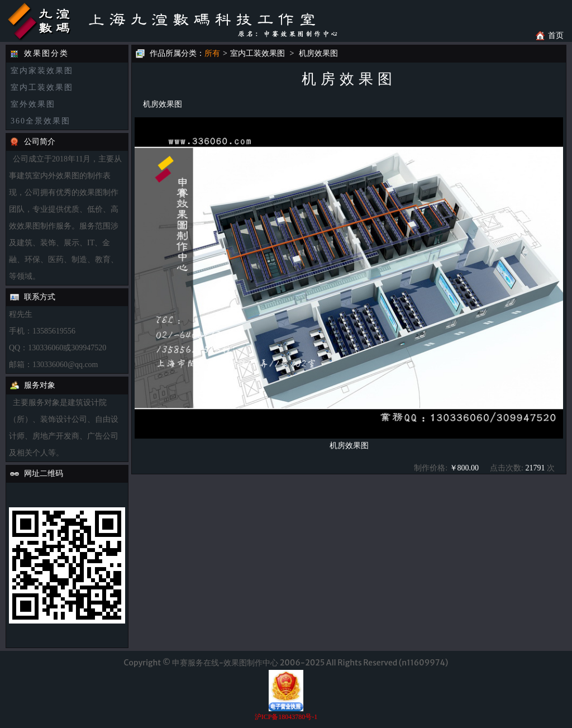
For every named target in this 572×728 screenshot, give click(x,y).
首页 (556, 35)
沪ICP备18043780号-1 (286, 717)
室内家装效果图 (42, 71)
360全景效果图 (40, 121)
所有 (212, 53)
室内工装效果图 (42, 87)
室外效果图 (33, 104)
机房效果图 (318, 53)
